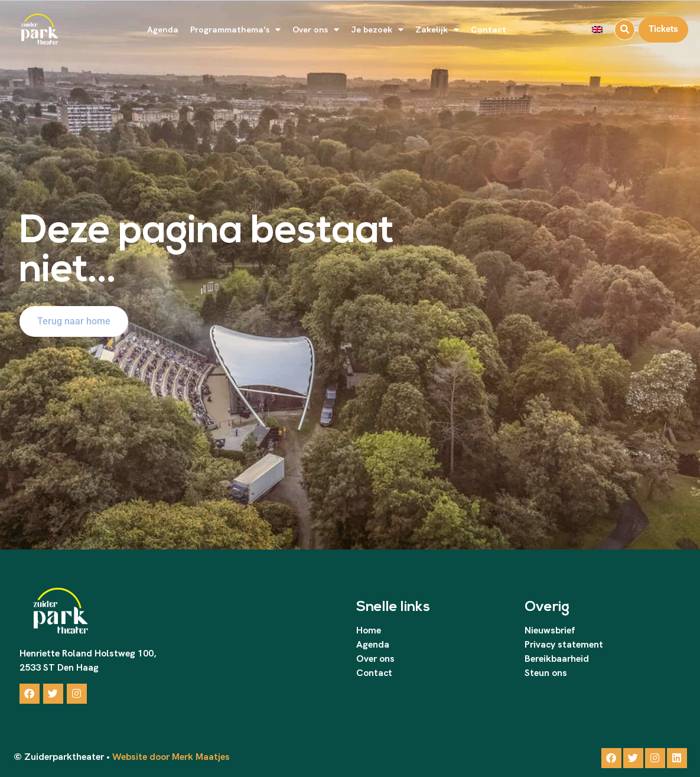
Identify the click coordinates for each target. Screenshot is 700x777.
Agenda (163, 29)
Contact (489, 29)
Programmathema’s (235, 30)
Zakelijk (437, 30)
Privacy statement (564, 644)
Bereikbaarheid (557, 659)
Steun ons (546, 673)
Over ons (316, 30)
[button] (625, 30)
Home (369, 630)
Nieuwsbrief (550, 630)
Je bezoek (377, 30)
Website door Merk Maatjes (170, 757)
